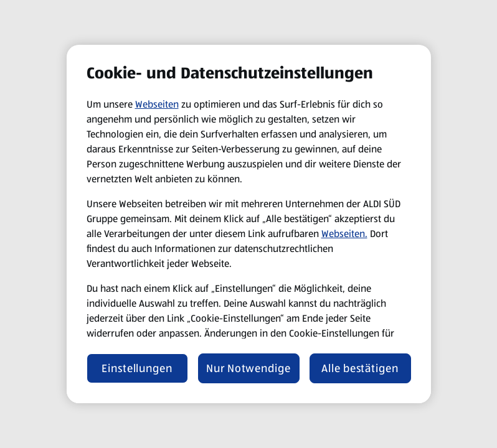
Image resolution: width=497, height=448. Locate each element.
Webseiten (157, 104)
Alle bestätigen (360, 368)
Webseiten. (344, 234)
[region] (249, 224)
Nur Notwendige (249, 368)
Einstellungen (137, 368)
